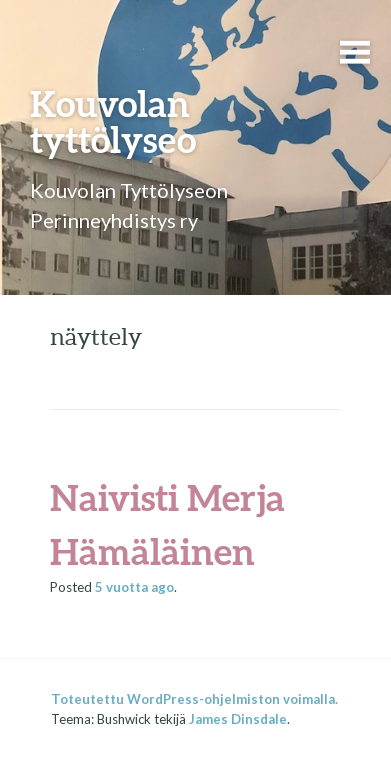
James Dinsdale (238, 719)
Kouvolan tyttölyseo (113, 121)
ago (134, 587)
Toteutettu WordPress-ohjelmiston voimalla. (194, 699)
